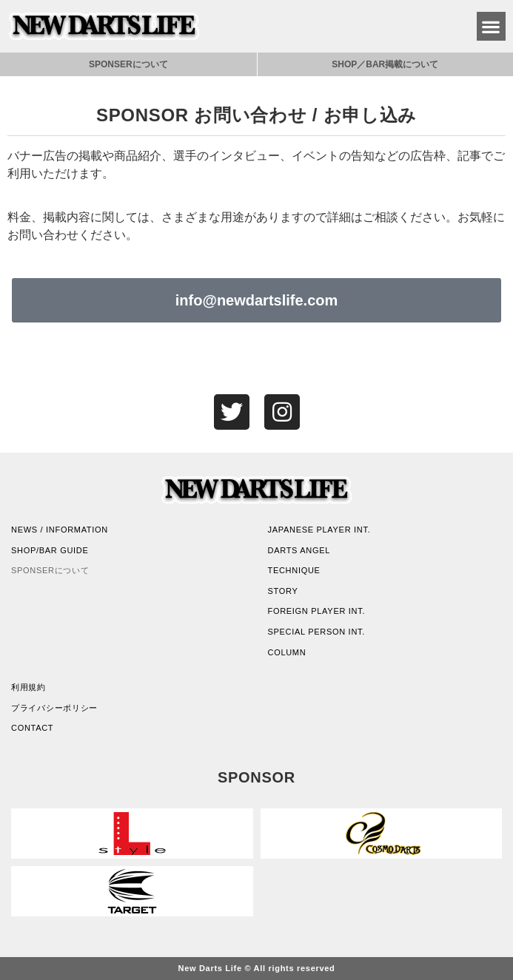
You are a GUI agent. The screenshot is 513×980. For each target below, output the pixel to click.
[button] (491, 26)
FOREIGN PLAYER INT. (317, 611)
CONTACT (32, 728)
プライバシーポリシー (54, 708)
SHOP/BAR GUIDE (50, 550)
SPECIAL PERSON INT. (316, 632)
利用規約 (28, 687)
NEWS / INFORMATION (60, 530)
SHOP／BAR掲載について (385, 64)
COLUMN (287, 652)
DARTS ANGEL (299, 550)
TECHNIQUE (294, 570)
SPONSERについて (128, 64)
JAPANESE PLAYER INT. (319, 530)
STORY (283, 591)
